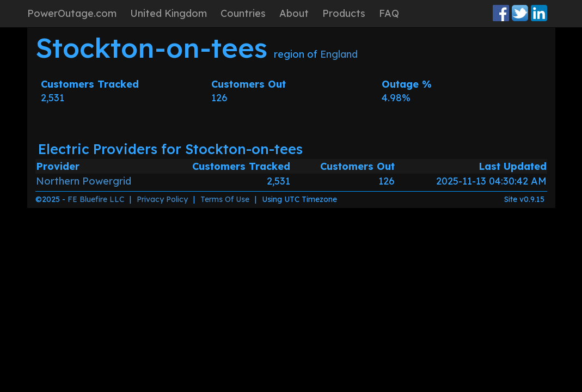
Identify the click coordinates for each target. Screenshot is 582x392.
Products (344, 13)
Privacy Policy (162, 199)
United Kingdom (169, 13)
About (294, 13)
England (339, 54)
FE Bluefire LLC (96, 199)
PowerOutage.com (72, 13)
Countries (243, 13)
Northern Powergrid (84, 181)
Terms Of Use (225, 199)
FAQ (389, 13)
